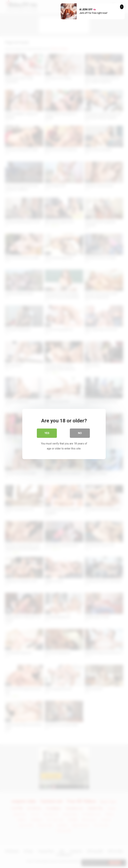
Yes (47, 433)
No (80, 433)
